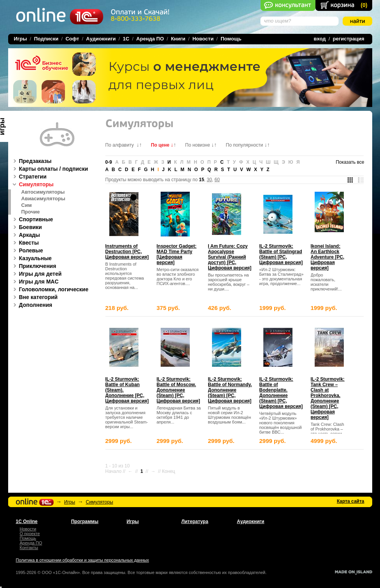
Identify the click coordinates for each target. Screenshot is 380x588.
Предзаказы (31, 161)
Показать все (350, 162)
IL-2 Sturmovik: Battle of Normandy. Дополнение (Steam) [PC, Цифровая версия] (230, 390)
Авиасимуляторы (43, 199)
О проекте (30, 534)
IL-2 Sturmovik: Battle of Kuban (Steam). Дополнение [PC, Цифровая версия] (127, 390)
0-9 (109, 162)
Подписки (46, 39)
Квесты (25, 243)
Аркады (25, 235)
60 (217, 180)
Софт (72, 39)
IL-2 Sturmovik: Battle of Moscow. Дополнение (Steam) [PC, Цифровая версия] (179, 390)
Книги (178, 39)
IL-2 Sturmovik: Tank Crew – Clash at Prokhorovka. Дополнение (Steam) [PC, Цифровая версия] (328, 398)
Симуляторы (32, 184)
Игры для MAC (35, 282)
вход (320, 39)
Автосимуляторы (43, 192)
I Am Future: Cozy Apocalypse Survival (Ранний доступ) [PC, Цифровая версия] (230, 257)
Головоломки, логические (50, 289)
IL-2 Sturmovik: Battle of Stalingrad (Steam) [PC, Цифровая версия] (281, 254)
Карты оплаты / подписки (50, 169)
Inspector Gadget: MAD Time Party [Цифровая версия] (177, 254)
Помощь (231, 39)
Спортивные (32, 219)
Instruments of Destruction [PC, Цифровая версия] (127, 252)
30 (209, 180)
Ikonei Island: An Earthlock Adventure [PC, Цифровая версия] (328, 257)
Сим (27, 205)
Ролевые (27, 250)
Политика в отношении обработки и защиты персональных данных (82, 560)
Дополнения (32, 305)
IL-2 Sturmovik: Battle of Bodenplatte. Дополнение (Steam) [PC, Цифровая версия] (281, 393)
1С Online (27, 521)
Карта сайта (351, 501)
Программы (85, 521)
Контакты (29, 548)
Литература (195, 521)
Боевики (26, 227)
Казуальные (31, 258)
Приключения (34, 266)
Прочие (31, 212)
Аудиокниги (101, 39)
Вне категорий (34, 297)
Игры (70, 502)
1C (126, 39)
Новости (203, 39)
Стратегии (29, 177)
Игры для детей (36, 274)
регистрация (349, 39)
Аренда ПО (150, 39)
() (364, 5)
